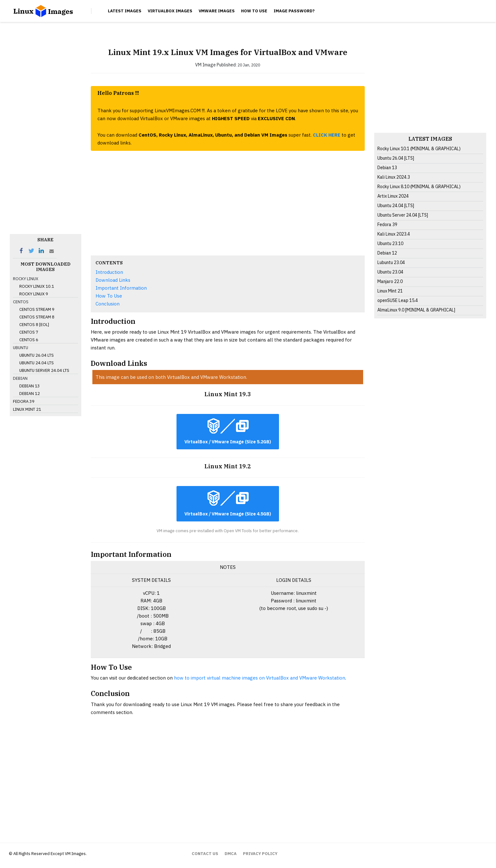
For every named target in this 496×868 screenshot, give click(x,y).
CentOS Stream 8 (37, 317)
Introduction (109, 272)
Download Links (113, 280)
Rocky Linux (26, 279)
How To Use (254, 11)
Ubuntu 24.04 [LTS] (396, 206)
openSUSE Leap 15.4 (398, 300)
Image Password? (294, 11)
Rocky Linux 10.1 (37, 286)
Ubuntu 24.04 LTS (37, 363)
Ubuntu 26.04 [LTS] (396, 158)
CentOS (21, 302)
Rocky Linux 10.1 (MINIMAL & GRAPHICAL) (419, 149)
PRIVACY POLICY (260, 854)
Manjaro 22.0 (390, 281)
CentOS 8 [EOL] (34, 325)
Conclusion (108, 304)
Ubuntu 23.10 (390, 243)
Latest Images (125, 11)
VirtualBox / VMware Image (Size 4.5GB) (228, 504)
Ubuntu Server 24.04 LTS (44, 370)
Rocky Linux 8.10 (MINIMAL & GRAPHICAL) (419, 187)
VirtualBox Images (170, 11)
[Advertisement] (46, 136)
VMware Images (217, 11)
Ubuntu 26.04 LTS (37, 355)
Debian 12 (30, 394)
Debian (20, 378)
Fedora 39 (24, 401)
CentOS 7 (29, 332)
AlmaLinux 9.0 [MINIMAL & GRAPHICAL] (416, 310)
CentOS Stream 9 (37, 309)
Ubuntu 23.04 (390, 272)
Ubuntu (21, 348)
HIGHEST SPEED (231, 118)
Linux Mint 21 (27, 409)
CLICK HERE (327, 135)
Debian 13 (30, 386)
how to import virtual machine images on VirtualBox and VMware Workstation (260, 678)
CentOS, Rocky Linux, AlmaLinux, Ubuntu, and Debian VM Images (213, 135)
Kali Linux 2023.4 (394, 234)
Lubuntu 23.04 (391, 262)
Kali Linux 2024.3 (394, 177)
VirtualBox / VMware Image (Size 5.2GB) (228, 431)
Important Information (121, 288)
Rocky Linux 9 (34, 294)
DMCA (231, 854)
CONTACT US (205, 854)
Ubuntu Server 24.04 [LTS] (403, 215)
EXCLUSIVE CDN (276, 118)
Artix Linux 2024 (393, 196)
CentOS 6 (29, 340)
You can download (118, 135)
